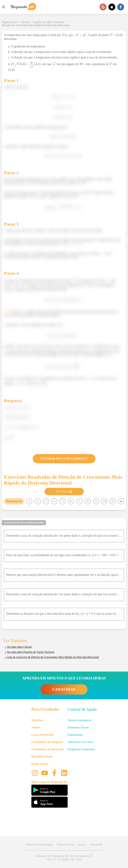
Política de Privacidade (39, 845)
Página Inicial (10, 22)
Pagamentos (75, 735)
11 (113, 501)
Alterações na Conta (80, 742)
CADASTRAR (64, 689)
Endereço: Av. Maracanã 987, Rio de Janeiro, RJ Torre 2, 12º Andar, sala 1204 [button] (64, 858)
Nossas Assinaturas (80, 720)
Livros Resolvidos (43, 735)
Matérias (37, 720)
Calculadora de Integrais (47, 742)
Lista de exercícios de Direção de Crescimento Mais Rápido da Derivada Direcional (53, 657)
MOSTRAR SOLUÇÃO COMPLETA (64, 459)
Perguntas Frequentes (81, 749)
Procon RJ (96, 845)
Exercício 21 (14, 501)
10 (104, 501)
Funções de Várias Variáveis (48, 22)
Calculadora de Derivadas (48, 749)
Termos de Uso (66, 845)
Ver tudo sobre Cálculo (19, 647)
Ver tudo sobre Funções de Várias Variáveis (31, 652)
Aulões (36, 727)
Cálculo (25, 22)
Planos (82, 845)
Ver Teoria (64, 491)
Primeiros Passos (78, 727)
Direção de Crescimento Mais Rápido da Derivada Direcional (36, 25)
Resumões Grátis (42, 757)
